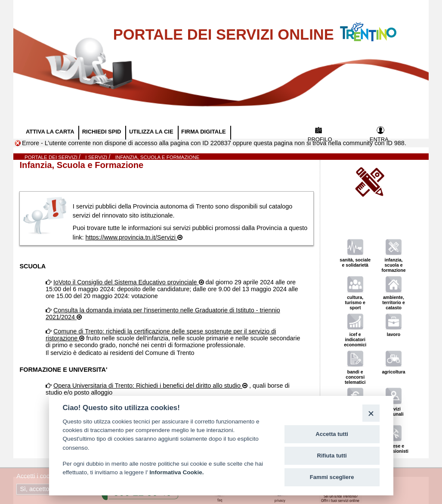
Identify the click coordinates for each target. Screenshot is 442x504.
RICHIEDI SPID (102, 132)
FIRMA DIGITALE (204, 132)
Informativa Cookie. (176, 472)
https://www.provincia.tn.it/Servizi (131, 237)
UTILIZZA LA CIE (152, 132)
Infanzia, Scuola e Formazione (158, 157)
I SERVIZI (97, 157)
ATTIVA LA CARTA (51, 132)
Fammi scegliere (332, 477)
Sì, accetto (35, 489)
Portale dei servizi (52, 157)
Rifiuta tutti (332, 456)
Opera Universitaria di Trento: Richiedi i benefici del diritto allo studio (148, 386)
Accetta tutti (332, 434)
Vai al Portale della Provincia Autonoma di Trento (377, 26)
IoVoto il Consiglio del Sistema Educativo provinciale (126, 282)
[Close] (371, 413)
